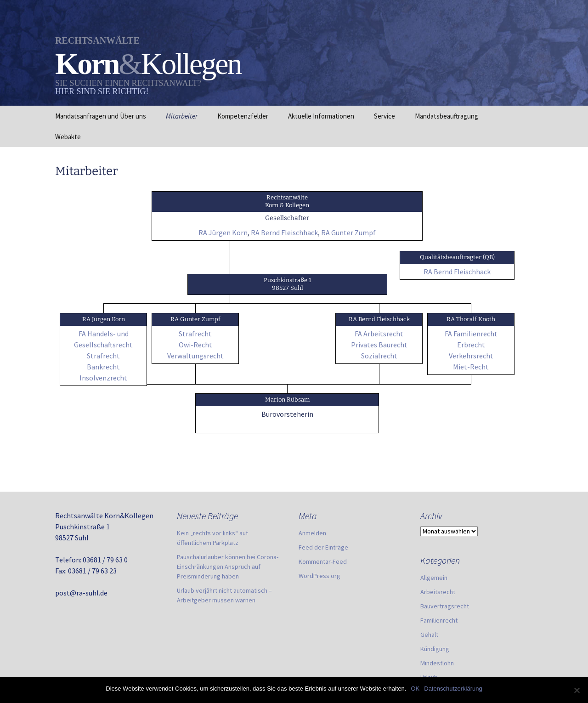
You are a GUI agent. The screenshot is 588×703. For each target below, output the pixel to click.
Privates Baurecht (379, 345)
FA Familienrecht (471, 334)
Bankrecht (103, 367)
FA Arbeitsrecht (379, 334)
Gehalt (429, 635)
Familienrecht (439, 620)
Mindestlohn (437, 663)
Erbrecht (471, 345)
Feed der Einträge (323, 547)
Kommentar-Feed (323, 561)
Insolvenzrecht (103, 378)
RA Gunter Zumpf (348, 232)
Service (384, 116)
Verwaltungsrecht (195, 356)
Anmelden (312, 533)
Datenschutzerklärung (453, 689)
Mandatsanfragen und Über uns (101, 116)
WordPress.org (319, 576)
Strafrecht (103, 356)
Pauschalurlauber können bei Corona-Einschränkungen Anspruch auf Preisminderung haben (228, 567)
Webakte (68, 137)
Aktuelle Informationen (321, 116)
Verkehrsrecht (471, 356)
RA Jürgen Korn (223, 232)
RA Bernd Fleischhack (284, 232)
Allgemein (434, 578)
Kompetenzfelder (243, 116)
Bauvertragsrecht (445, 606)
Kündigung (435, 649)
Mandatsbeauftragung (447, 116)
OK (415, 689)
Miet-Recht (471, 367)
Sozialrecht (379, 356)
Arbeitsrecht (438, 592)
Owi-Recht (195, 345)
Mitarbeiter (182, 116)
